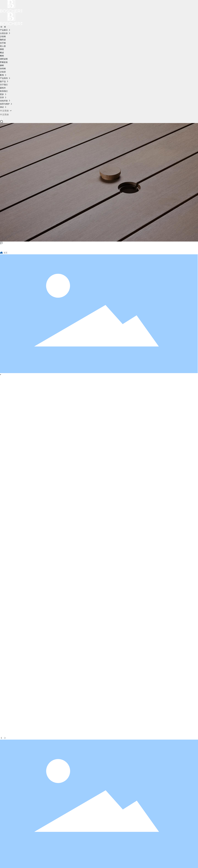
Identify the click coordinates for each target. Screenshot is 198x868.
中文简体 (4, 115)
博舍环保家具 (13, 247)
